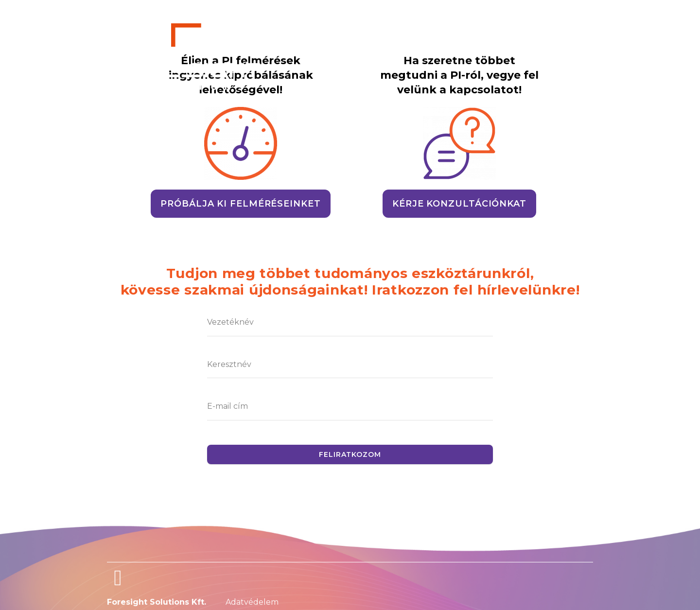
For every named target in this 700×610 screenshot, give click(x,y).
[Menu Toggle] (128, 110)
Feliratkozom (350, 454)
